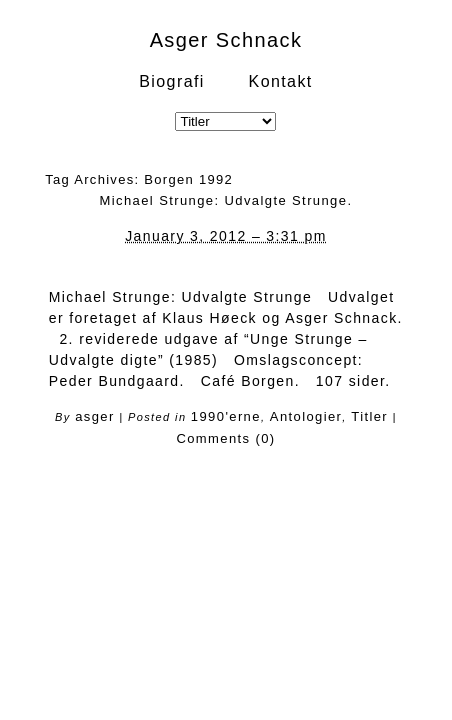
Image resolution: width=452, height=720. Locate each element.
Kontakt (281, 81)
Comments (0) (225, 438)
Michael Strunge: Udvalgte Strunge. (226, 200)
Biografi (171, 81)
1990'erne (226, 416)
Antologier (306, 416)
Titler (369, 416)
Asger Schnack (226, 40)
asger (95, 416)
